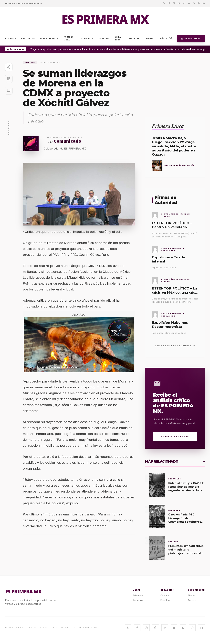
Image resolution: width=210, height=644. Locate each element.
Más (164, 38)
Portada (11, 38)
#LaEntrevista (49, 38)
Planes (191, 595)
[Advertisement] (175, 84)
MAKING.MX (91, 628)
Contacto (165, 595)
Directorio (166, 600)
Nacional (135, 38)
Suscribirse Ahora (175, 436)
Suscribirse (191, 39)
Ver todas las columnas (175, 346)
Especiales (28, 38)
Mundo (150, 38)
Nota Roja (118, 38)
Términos (138, 600)
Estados (104, 38)
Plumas (88, 38)
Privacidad (139, 595)
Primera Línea (68, 38)
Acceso (192, 600)
